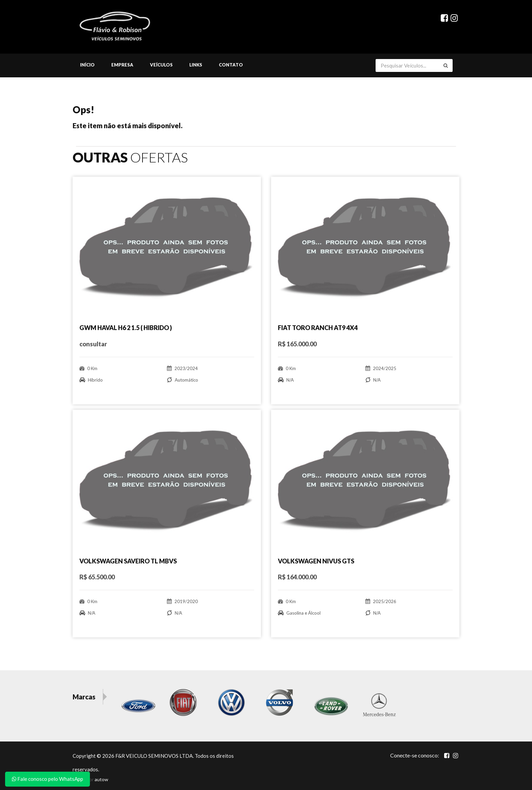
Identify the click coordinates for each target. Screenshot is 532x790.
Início (87, 65)
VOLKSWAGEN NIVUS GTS (316, 561)
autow (101, 779)
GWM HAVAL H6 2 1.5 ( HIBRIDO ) (126, 328)
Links (196, 65)
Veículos (161, 65)
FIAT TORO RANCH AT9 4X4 (318, 328)
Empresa (122, 65)
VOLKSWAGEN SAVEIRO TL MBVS (128, 561)
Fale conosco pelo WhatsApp (47, 779)
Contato (231, 65)
